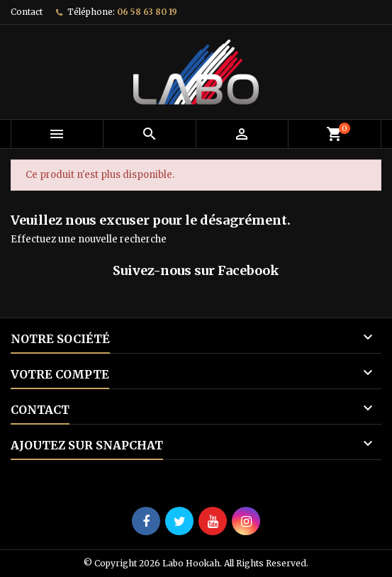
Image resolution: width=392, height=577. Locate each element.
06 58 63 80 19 (147, 12)
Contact (27, 12)
